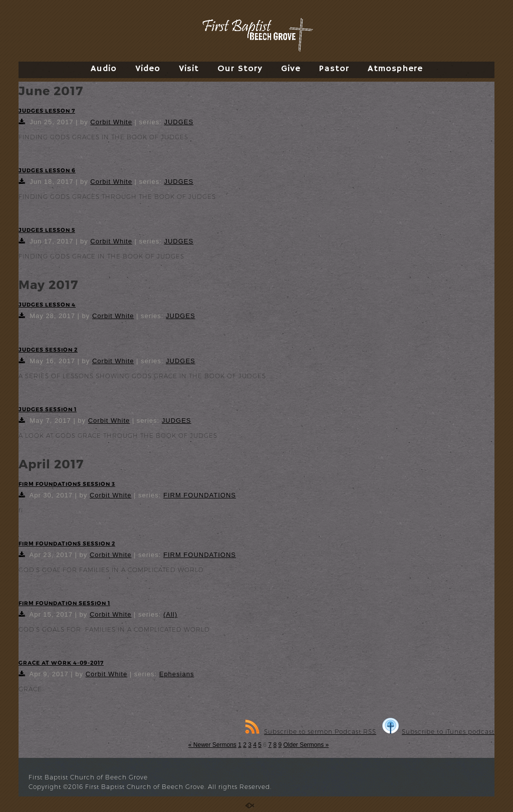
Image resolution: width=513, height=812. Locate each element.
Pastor (334, 69)
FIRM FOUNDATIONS (200, 495)
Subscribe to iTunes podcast (438, 732)
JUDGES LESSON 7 (47, 110)
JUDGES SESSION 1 (48, 409)
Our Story (240, 69)
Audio (104, 69)
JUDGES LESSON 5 (47, 230)
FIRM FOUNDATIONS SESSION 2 (67, 543)
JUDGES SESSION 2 (48, 349)
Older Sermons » (306, 745)
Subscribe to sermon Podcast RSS (311, 732)
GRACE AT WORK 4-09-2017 (61, 662)
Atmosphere (395, 69)
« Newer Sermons (212, 745)
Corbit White (111, 122)
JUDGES (179, 122)
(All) (170, 614)
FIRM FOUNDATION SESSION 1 (64, 603)
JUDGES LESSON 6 (47, 170)
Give (291, 69)
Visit (189, 69)
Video (148, 69)
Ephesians (177, 674)
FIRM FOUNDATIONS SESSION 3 (67, 484)
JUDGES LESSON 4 (47, 304)
